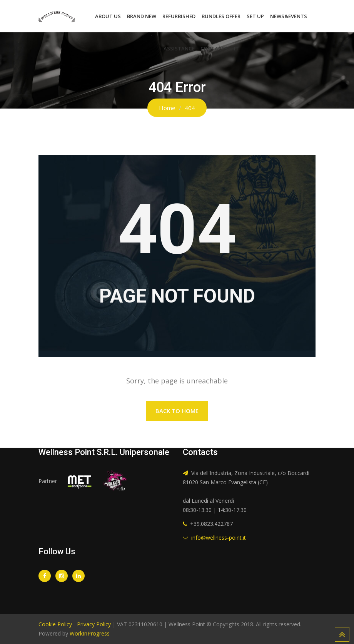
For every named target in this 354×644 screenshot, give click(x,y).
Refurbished (179, 16)
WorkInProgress (89, 633)
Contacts (214, 49)
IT (236, 49)
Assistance (179, 49)
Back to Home (177, 411)
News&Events (289, 16)
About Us (108, 16)
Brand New (142, 16)
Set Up (255, 16)
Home (167, 108)
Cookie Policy (55, 624)
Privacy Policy (94, 624)
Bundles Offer (221, 16)
